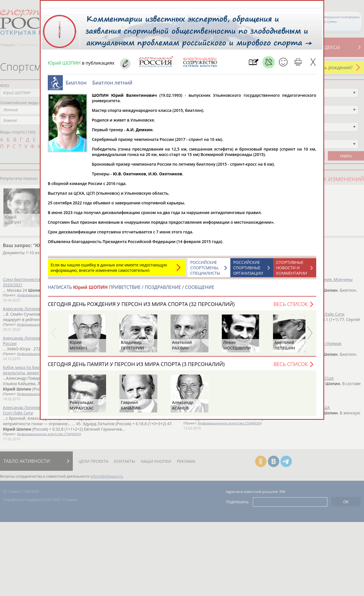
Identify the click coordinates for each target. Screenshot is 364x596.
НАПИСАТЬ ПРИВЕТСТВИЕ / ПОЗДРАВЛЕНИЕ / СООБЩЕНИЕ (131, 290)
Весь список (291, 307)
